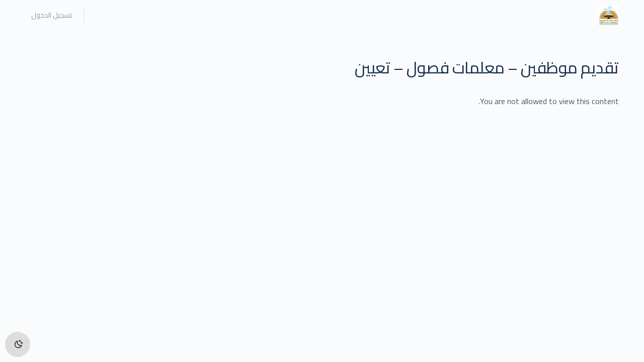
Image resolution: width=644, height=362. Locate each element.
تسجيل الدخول (52, 15)
